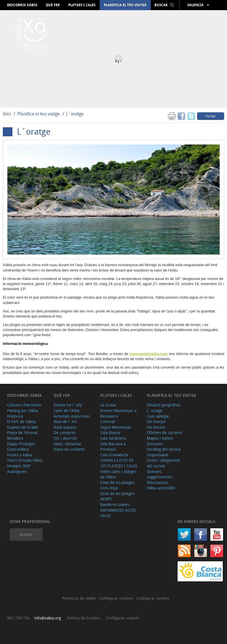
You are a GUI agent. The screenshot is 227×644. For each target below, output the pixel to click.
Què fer (53, 5)
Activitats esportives (72, 416)
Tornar (211, 116)
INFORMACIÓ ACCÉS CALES (118, 513)
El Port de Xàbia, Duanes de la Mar (23, 424)
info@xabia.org (48, 618)
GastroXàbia (18, 449)
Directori (155, 444)
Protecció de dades (80, 598)
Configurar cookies (117, 598)
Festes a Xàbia (20, 455)
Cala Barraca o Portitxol (113, 447)
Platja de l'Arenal (22, 432)
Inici (7, 114)
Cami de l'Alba (66, 410)
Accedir (26, 534)
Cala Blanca (110, 432)
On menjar (156, 421)
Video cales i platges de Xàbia (118, 474)
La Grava (108, 405)
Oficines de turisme (164, 432)
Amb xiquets (65, 427)
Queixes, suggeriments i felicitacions (160, 477)
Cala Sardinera (113, 438)
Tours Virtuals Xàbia (25, 460)
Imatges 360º (19, 466)
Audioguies (17, 471)
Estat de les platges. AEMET (118, 496)
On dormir (156, 427)
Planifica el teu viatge (125, 5)
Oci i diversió (65, 438)
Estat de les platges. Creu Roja (118, 485)
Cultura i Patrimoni (24, 405)
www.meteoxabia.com (149, 354)
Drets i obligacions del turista (163, 463)
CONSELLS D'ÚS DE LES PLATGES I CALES (119, 463)
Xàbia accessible (161, 488)
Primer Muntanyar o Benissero (118, 413)
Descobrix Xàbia (22, 5)
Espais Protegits (21, 444)
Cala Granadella (114, 455)
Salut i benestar (68, 444)
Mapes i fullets (160, 438)
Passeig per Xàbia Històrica (23, 413)
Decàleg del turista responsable (164, 452)
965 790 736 (18, 618)
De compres (65, 432)
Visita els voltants (69, 449)
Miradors (15, 438)
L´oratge (75, 114)
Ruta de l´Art (66, 421)
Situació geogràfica (163, 405)
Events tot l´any (68, 405)
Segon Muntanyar (116, 427)
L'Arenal (108, 421)
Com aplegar (158, 416)
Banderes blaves (115, 504)
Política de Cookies (83, 618)
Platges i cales (82, 5)
